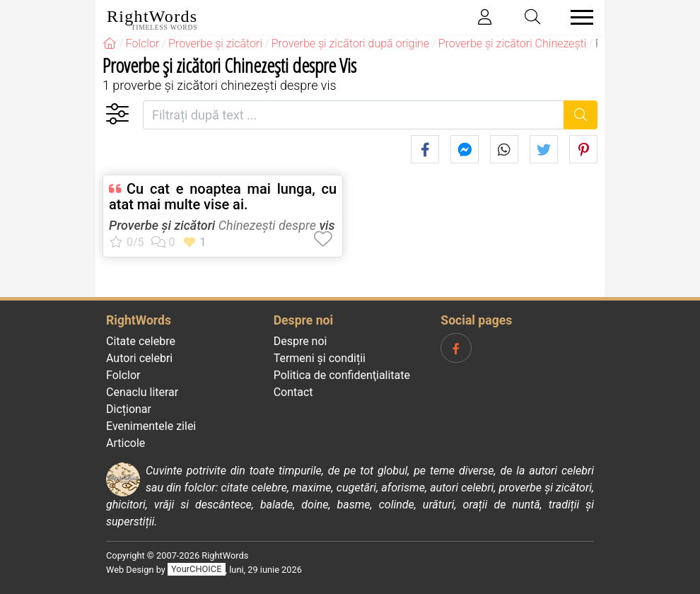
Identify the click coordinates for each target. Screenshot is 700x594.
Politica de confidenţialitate (342, 375)
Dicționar (129, 409)
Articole (126, 443)
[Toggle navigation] (578, 17)
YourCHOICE (196, 570)
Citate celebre (141, 341)
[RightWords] (110, 43)
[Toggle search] (533, 17)
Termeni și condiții (320, 358)
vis (327, 225)
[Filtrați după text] (354, 115)
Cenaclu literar (142, 392)
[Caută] (581, 115)
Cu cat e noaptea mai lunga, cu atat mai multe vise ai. (223, 197)
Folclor (123, 375)
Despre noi (301, 341)
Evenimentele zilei (151, 426)
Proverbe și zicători (162, 225)
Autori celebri (139, 358)
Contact (293, 392)
